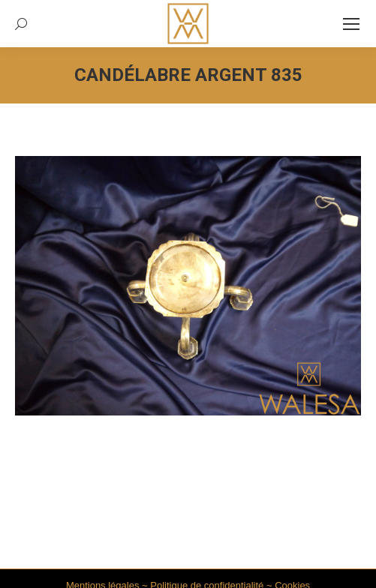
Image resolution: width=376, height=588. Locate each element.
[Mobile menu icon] (351, 24)
